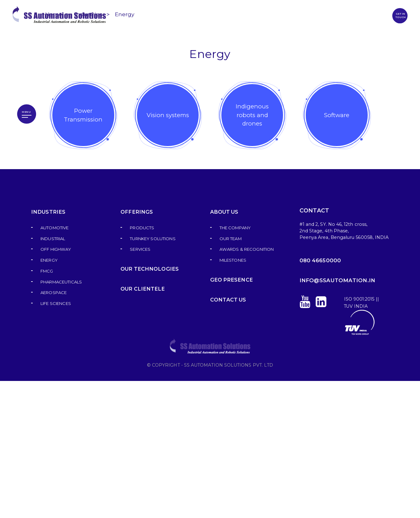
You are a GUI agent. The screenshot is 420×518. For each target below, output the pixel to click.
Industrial (53, 376)
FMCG (47, 408)
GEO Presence (230, 417)
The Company (235, 365)
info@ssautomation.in (337, 417)
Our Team (231, 376)
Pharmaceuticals (61, 419)
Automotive (54, 365)
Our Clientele (141, 426)
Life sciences (56, 441)
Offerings (136, 349)
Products (142, 365)
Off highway (56, 386)
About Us (224, 349)
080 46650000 (320, 397)
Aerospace (54, 430)
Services (140, 386)
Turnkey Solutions (153, 376)
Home (54, 151)
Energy (125, 151)
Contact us (228, 437)
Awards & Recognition (246, 386)
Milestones (233, 397)
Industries (89, 151)
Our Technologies (148, 406)
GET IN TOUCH (400, 16)
